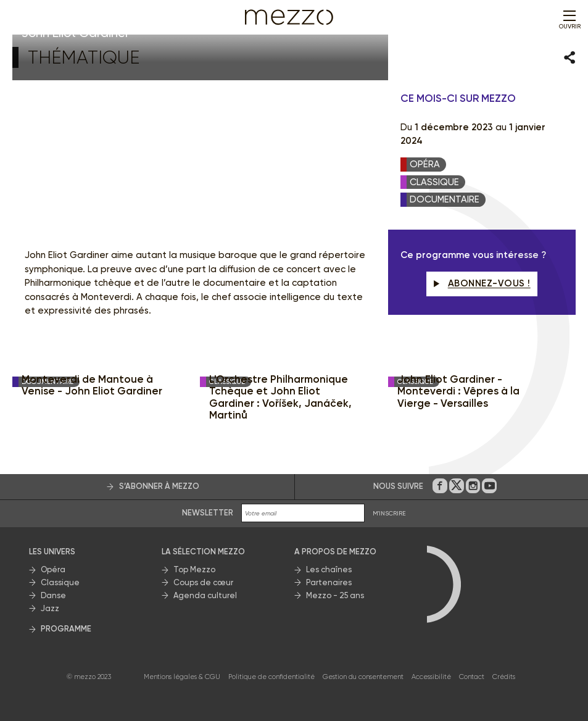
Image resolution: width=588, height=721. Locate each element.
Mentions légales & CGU (182, 677)
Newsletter (208, 513)
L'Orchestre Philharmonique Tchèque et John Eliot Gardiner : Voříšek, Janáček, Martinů (280, 398)
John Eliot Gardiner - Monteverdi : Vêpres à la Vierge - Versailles (458, 391)
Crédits (504, 677)
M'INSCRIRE (389, 513)
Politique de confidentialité (271, 677)
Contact (472, 677)
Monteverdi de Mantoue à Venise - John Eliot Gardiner (92, 386)
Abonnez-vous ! (482, 283)
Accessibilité (431, 677)
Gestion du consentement (363, 677)
